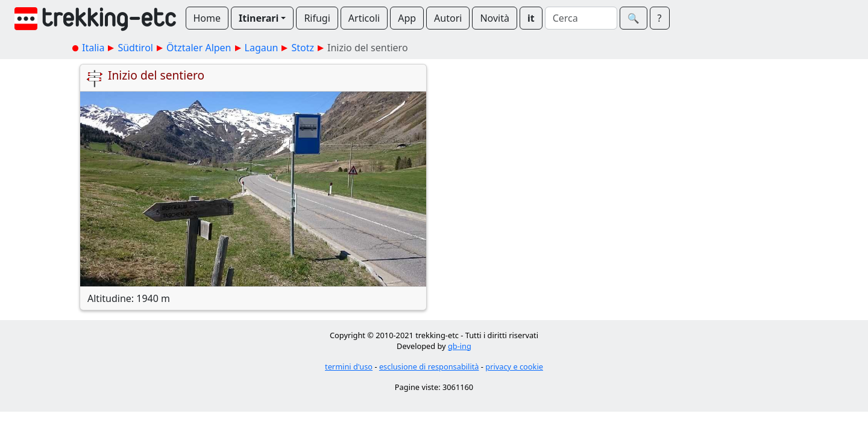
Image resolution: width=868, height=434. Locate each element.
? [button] (660, 18)
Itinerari (259, 18)
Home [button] (207, 18)
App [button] (407, 18)
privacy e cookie (514, 366)
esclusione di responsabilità (429, 366)
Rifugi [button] (317, 18)
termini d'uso (349, 366)
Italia (93, 48)
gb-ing (460, 346)
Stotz (303, 48)
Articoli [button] (364, 18)
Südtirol (135, 48)
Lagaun (262, 48)
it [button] (531, 18)
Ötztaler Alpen (199, 48)
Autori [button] (448, 18)
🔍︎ (634, 18)
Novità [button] (495, 18)
